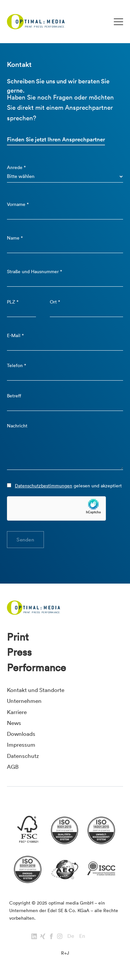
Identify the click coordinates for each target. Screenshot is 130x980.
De (71, 936)
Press (19, 652)
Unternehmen (24, 701)
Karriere (17, 712)
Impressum (21, 745)
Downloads (21, 734)
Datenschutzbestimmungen (44, 486)
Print (18, 637)
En (82, 936)
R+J (65, 953)
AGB (13, 767)
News (14, 723)
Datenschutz (23, 756)
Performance (36, 668)
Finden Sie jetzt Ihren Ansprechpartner (56, 139)
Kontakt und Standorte (36, 690)
